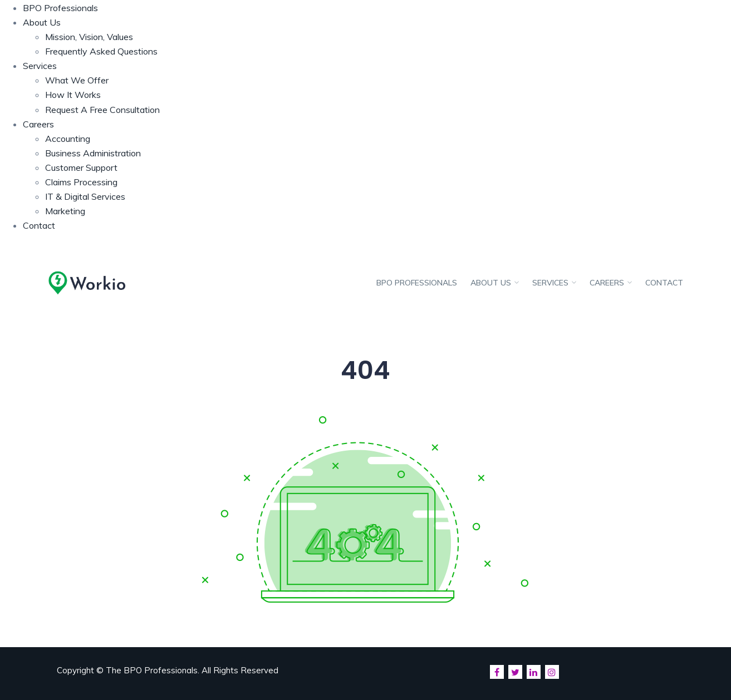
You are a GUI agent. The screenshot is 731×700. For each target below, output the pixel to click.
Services (40, 66)
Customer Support (81, 167)
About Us (42, 22)
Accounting (68, 139)
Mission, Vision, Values (89, 37)
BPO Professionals (60, 8)
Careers (38, 124)
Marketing (65, 211)
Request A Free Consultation (102, 110)
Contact (39, 225)
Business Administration (93, 153)
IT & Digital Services (85, 196)
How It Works (73, 95)
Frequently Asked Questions (101, 51)
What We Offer (77, 80)
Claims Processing (81, 182)
